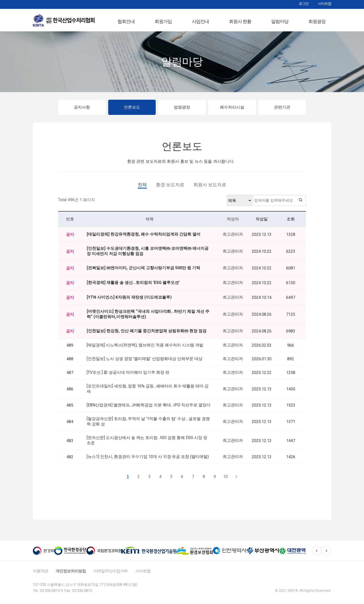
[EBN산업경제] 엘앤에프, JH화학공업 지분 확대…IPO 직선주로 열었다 (149, 408)
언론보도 (132, 110)
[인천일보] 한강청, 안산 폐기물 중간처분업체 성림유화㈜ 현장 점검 (147, 334)
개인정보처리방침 (71, 574)
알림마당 (280, 21)
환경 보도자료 (170, 187)
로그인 (304, 4)
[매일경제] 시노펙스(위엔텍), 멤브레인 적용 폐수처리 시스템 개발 (145, 348)
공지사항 (82, 110)
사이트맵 (325, 4)
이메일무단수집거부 (111, 574)
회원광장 (317, 21)
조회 (291, 222)
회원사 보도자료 (210, 187)
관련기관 (282, 110)
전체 (142, 187)
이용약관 (40, 574)
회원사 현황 (240, 21)
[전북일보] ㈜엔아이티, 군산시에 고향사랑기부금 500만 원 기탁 (143, 271)
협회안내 (126, 21)
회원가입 (163, 21)
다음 (236, 479)
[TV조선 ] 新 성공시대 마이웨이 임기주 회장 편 (128, 375)
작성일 (262, 222)
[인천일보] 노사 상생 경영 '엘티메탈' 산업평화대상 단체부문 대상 (145, 361)
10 (225, 479)
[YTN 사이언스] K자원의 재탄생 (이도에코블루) (129, 300)
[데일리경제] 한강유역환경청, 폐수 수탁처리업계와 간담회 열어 (144, 237)
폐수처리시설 (232, 110)
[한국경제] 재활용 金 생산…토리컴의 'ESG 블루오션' (133, 285)
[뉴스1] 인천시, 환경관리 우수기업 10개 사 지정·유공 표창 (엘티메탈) (148, 459)
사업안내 (200, 21)
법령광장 (182, 110)
